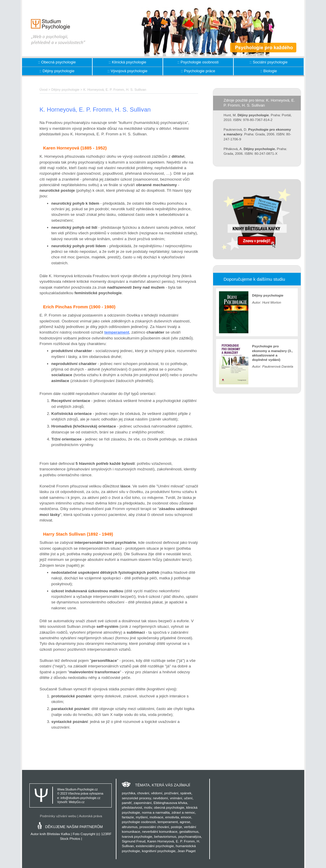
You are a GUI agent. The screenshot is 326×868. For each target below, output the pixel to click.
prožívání (171, 793)
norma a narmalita (156, 812)
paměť (127, 803)
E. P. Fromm (185, 841)
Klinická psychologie (129, 62)
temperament (117, 332)
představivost (132, 807)
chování (143, 793)
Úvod (44, 90)
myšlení (142, 817)
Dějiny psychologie (58, 71)
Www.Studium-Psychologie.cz (78, 789)
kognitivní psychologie (159, 851)
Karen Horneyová (161, 841)
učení (188, 798)
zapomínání (143, 803)
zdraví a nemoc (183, 812)
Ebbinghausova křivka (170, 803)
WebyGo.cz (77, 802)
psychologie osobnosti (139, 822)
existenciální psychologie (155, 846)
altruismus (129, 827)
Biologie (270, 71)
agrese (185, 822)
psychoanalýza (189, 836)
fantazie (128, 817)
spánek (186, 793)
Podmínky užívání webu (58, 816)
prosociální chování (154, 827)
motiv (148, 807)
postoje (176, 827)
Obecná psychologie (58, 62)
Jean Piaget (187, 851)
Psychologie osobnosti (199, 62)
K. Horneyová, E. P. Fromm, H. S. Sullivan (115, 90)
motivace (157, 817)
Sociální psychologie (270, 62)
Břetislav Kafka (58, 834)
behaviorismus (165, 836)
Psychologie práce (200, 71)
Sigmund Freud (133, 841)
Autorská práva (91, 816)
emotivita (172, 817)
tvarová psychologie (137, 836)
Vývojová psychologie (129, 71)
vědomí (157, 793)
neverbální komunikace (160, 831)
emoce (186, 817)
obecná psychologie (169, 807)
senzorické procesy (136, 798)
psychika (128, 793)
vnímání (176, 798)
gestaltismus (189, 831)
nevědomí (160, 798)
